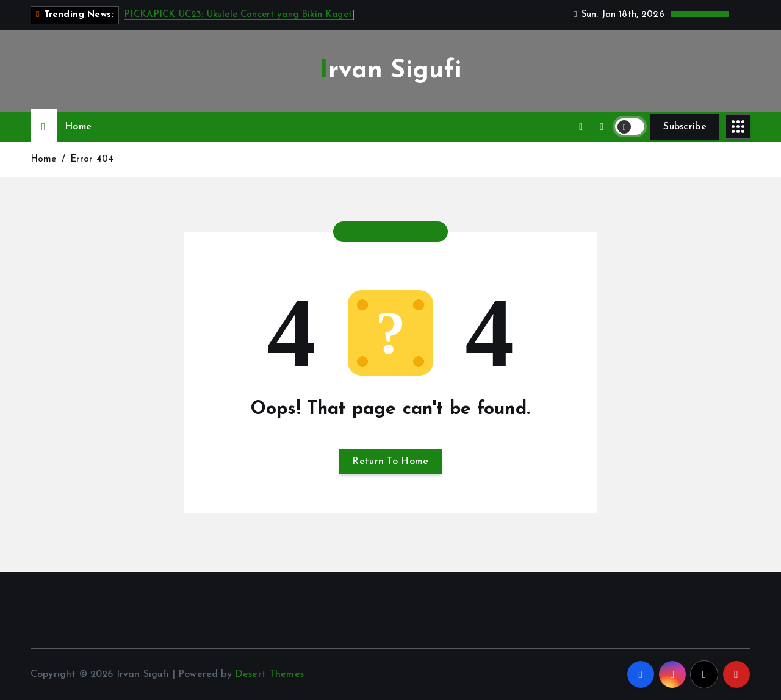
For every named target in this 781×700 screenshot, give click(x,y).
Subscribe (685, 127)
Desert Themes (269, 674)
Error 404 (92, 159)
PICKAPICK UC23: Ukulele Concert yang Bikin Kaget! (239, 15)
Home (78, 127)
